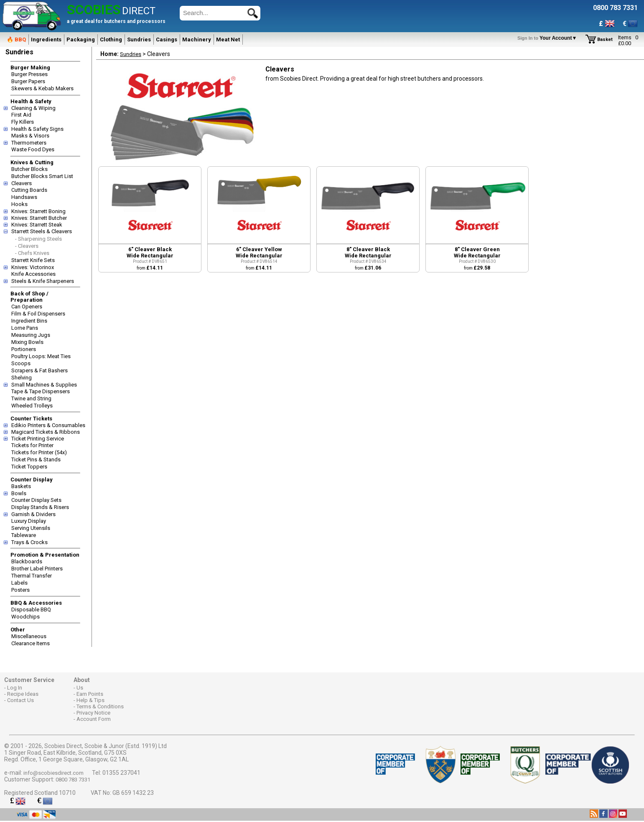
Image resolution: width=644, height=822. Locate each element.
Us (80, 688)
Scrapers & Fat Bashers (39, 370)
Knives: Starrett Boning (38, 211)
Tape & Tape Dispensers (41, 391)
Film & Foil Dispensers (38, 314)
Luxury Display (29, 521)
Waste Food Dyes (33, 149)
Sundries (139, 39)
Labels (19, 583)
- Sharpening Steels (38, 239)
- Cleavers (27, 246)
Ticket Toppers (29, 467)
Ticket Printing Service (38, 439)
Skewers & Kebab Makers (42, 88)
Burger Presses (29, 74)
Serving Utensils (31, 528)
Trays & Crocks (29, 542)
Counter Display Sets (36, 500)
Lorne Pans (25, 328)
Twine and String (31, 398)
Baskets (21, 486)
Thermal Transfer (32, 576)
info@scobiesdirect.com (53, 773)
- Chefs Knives (32, 253)
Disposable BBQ (31, 610)
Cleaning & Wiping (33, 108)
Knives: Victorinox (33, 267)
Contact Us (20, 700)
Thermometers (29, 143)
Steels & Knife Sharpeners (43, 281)
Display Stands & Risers (40, 507)
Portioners (24, 349)
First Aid (21, 115)
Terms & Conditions (100, 706)
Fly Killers (23, 122)
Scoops (21, 363)
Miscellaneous (29, 636)
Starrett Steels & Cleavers (42, 231)
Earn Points (90, 694)
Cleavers (22, 183)
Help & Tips (90, 700)
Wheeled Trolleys (32, 406)
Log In (15, 688)
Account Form (94, 719)
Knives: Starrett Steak (37, 225)
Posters (20, 590)
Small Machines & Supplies (44, 385)
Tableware (24, 535)
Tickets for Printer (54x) (39, 452)
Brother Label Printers (37, 569)
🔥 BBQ (16, 39)
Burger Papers (28, 81)
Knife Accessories (33, 274)
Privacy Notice (93, 713)
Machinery (197, 39)
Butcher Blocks (29, 169)
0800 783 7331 (73, 780)
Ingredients (46, 39)
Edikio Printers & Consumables (48, 425)
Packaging (81, 39)
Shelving (22, 378)
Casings (167, 39)
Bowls (19, 493)
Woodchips (25, 617)
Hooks (19, 204)
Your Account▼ (549, 38)
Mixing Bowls (27, 342)
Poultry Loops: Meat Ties (41, 356)
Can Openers (27, 307)
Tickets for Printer (32, 445)
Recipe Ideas (23, 694)
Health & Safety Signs (37, 129)
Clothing (111, 39)
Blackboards (27, 561)
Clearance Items (31, 643)
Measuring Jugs (31, 335)
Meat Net (228, 39)
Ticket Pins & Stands (36, 459)
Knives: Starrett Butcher (39, 218)
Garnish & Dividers (33, 514)
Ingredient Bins (29, 321)
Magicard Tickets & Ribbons (46, 432)
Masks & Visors (30, 136)
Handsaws (24, 197)
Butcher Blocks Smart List (42, 176)
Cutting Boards (29, 190)
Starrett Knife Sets (33, 260)
